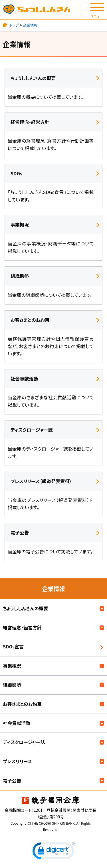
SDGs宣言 (13, 646)
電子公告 (12, 780)
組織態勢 (12, 685)
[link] (54, 852)
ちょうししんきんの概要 (25, 608)
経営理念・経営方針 (22, 627)
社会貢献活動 (17, 723)
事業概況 (12, 666)
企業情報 (30, 25)
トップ (14, 25)
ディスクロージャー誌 (24, 742)
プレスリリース (17, 761)
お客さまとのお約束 (22, 704)
